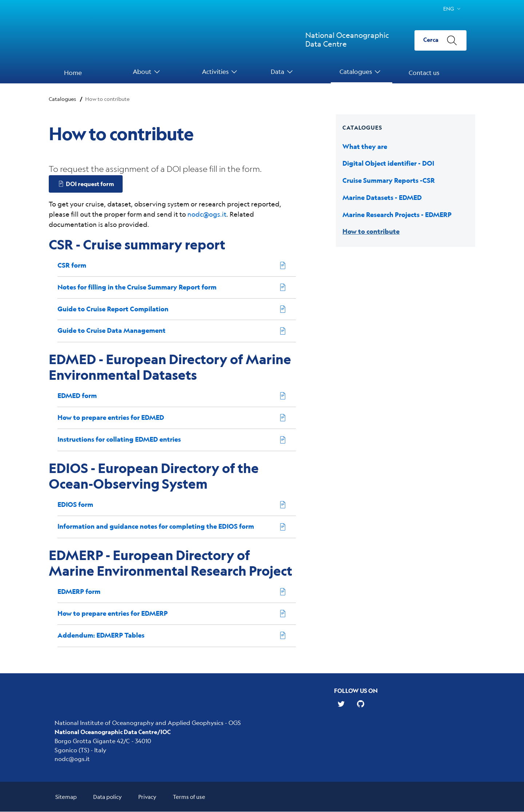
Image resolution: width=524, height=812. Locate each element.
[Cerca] (440, 40)
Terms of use (189, 797)
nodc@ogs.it (207, 214)
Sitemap (66, 797)
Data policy (108, 797)
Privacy (147, 797)
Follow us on (356, 691)
